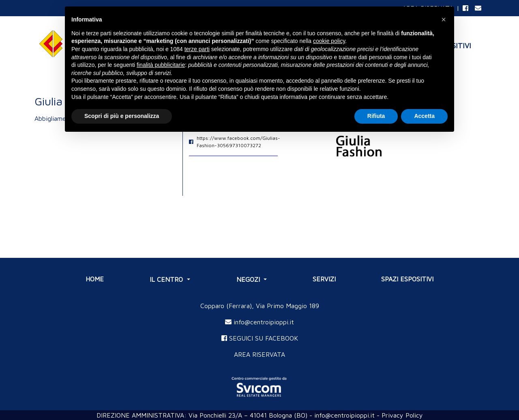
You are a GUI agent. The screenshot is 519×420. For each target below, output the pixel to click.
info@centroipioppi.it (259, 322)
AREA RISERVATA (259, 354)
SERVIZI (324, 279)
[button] (444, 19)
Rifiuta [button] (376, 116)
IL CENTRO (167, 279)
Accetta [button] (424, 116)
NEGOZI (249, 279)
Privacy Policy (402, 415)
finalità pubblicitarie (161, 65)
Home (95, 279)
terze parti (197, 49)
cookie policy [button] (329, 41)
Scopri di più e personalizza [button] (122, 116)
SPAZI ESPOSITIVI (407, 279)
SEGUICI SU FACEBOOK (260, 338)
